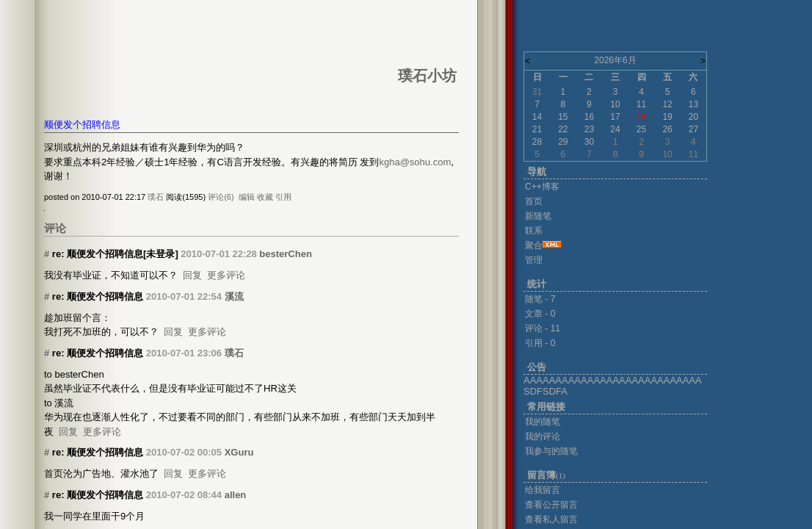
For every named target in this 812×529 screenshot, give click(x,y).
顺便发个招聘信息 (82, 125)
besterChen (286, 254)
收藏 (265, 197)
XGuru (239, 452)
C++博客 (542, 187)
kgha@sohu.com (415, 162)
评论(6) (221, 197)
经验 (126, 162)
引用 (283, 197)
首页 (534, 201)
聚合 (534, 245)
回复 (192, 275)
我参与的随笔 (551, 451)
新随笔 (538, 216)
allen (236, 495)
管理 (534, 260)
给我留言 (543, 490)
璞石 (156, 197)
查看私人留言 (551, 519)
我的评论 (543, 436)
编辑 (247, 197)
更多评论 (226, 275)
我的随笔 (543, 422)
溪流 (234, 296)
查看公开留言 (551, 505)
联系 (534, 231)
